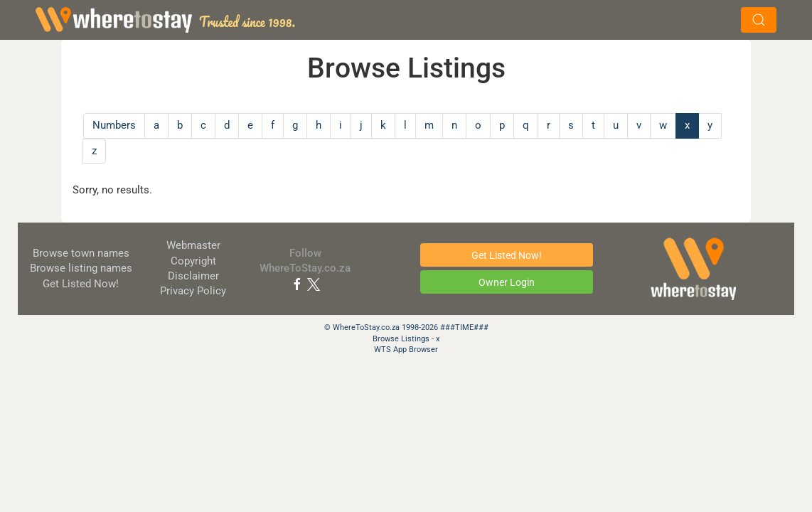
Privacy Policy (193, 291)
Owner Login (507, 282)
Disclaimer (193, 276)
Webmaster (193, 245)
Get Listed (81, 284)
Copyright (193, 261)
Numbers (114, 125)
